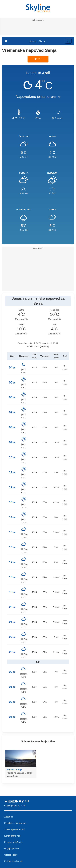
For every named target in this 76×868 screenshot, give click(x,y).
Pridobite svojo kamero (15, 823)
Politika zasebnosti (13, 861)
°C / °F (38, 59)
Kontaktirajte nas (12, 836)
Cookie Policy (11, 855)
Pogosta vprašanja (13, 842)
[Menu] (68, 41)
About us (9, 817)
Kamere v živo (37, 41)
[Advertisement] (38, 29)
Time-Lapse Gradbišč (15, 829)
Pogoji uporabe (12, 848)
